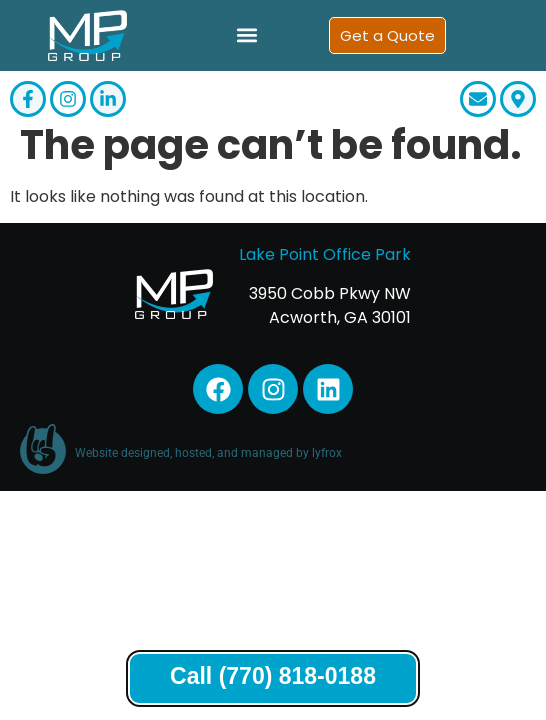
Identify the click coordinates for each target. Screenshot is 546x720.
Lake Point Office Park (325, 268)
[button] (246, 35)
